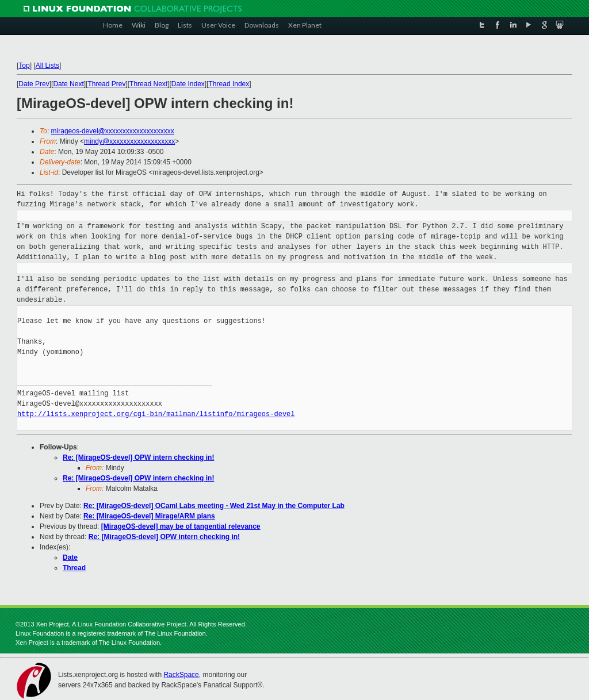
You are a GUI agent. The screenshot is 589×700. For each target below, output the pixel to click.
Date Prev (34, 84)
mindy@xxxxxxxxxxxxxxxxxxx (129, 141)
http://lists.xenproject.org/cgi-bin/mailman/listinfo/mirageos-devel (156, 414)
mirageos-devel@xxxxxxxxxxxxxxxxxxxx (113, 131)
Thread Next (148, 84)
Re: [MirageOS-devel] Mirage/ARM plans (149, 516)
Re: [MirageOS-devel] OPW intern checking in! (138, 457)
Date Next (68, 84)
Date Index (188, 84)
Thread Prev (106, 84)
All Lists (47, 66)
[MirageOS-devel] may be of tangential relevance (181, 526)
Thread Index (229, 84)
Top (24, 66)
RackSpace (181, 675)
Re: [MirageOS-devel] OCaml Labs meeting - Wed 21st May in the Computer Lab (214, 506)
